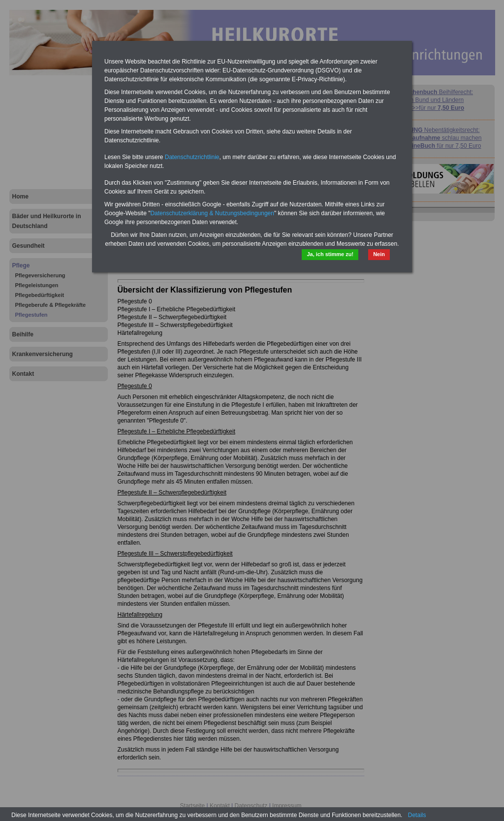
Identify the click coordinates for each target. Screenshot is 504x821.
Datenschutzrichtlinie (192, 157)
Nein (379, 254)
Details (417, 815)
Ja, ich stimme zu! (330, 254)
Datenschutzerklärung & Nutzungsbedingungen (212, 213)
